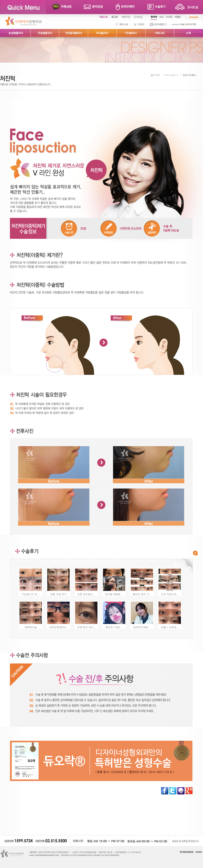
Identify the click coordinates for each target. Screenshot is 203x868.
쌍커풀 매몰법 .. (114, 594)
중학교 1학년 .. (114, 627)
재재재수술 (31, 627)
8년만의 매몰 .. (142, 627)
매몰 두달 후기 (58, 594)
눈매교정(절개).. (58, 627)
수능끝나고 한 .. (31, 594)
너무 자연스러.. (170, 594)
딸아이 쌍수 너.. (142, 594)
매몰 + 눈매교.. (170, 627)
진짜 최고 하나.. (86, 627)
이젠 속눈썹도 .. (86, 594)
